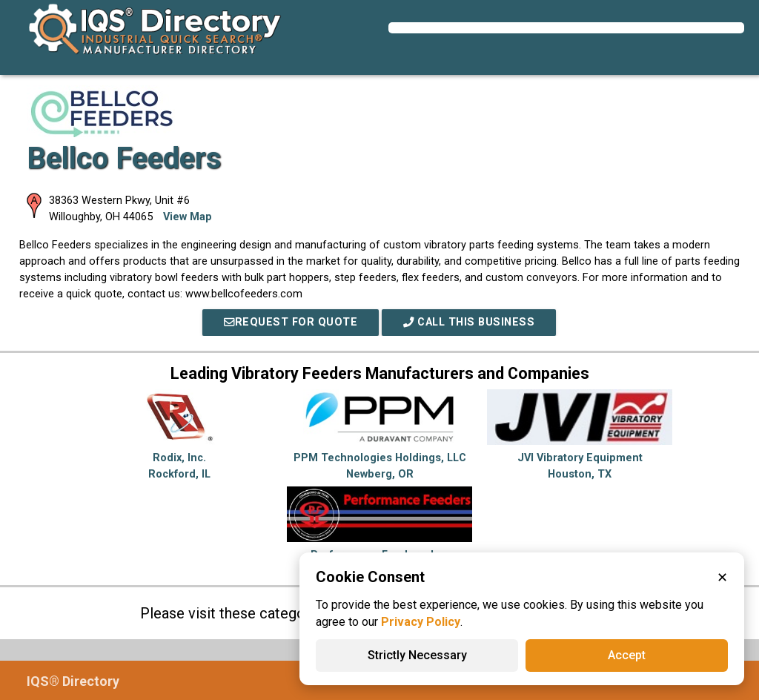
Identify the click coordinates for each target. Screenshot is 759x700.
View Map (188, 217)
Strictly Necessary (417, 655)
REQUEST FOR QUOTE (291, 322)
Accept (627, 655)
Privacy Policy (421, 622)
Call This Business (469, 322)
